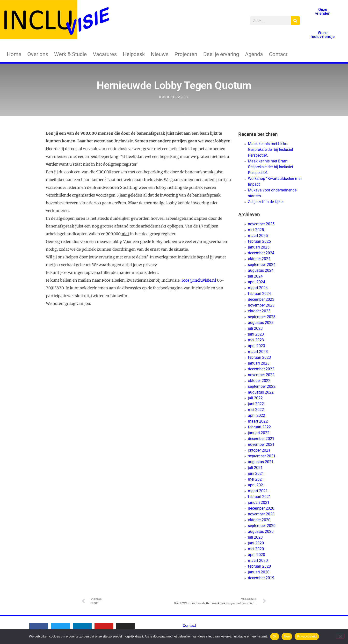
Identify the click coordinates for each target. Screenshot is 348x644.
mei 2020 (256, 549)
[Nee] (340, 636)
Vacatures (105, 54)
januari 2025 (259, 247)
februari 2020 (259, 566)
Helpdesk (134, 54)
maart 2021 (258, 491)
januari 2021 (259, 502)
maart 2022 (258, 421)
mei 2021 (256, 479)
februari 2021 (259, 497)
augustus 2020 (261, 531)
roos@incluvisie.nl (199, 280)
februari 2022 (259, 427)
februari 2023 (259, 357)
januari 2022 (259, 433)
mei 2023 (256, 340)
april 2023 (257, 346)
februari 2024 (259, 294)
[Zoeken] (295, 21)
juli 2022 (255, 398)
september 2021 (262, 456)
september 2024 (262, 265)
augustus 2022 (261, 392)
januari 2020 (259, 572)
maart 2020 (258, 560)
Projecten (186, 54)
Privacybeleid (307, 636)
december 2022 (261, 369)
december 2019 (261, 578)
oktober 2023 (259, 311)
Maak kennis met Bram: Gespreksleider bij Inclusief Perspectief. (271, 167)
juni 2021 (256, 473)
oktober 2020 (259, 520)
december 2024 (261, 253)
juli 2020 (255, 537)
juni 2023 (256, 334)
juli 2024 (255, 276)
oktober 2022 (259, 381)
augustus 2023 (261, 323)
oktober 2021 (259, 450)
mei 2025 (256, 230)
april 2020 (257, 555)
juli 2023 (255, 328)
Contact (278, 54)
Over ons (38, 54)
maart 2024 (258, 288)
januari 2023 (259, 363)
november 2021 (261, 444)
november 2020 (261, 514)
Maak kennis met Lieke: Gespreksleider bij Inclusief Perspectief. (271, 150)
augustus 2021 (261, 462)
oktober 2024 (259, 259)
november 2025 (261, 224)
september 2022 (262, 386)
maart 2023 (258, 352)
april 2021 (257, 485)
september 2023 (262, 317)
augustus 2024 (261, 270)
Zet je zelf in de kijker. (266, 202)
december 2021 (261, 439)
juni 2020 (256, 543)
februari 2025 (259, 241)
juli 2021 (255, 468)
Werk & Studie (70, 54)
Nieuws (160, 54)
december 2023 (261, 299)
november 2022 (261, 375)
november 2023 (261, 305)
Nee (287, 636)
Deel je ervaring (221, 54)
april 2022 (257, 415)
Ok (275, 636)
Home (14, 54)
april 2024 (257, 282)
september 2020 (262, 526)
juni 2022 (256, 404)
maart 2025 (258, 236)
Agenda (254, 54)
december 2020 (261, 508)
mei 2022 (256, 410)
